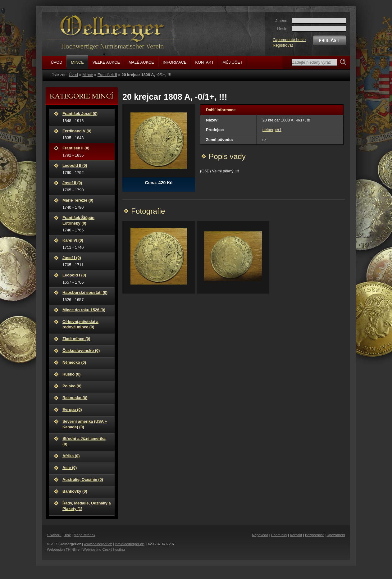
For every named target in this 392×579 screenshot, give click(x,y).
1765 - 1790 (87, 186)
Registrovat (283, 45)
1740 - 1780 (87, 204)
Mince (88, 75)
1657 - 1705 (87, 278)
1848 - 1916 (87, 117)
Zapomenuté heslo (289, 40)
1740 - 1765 (87, 224)
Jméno (281, 21)
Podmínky (279, 535)
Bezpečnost (314, 535)
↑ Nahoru (54, 535)
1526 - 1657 (87, 296)
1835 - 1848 (87, 134)
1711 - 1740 (87, 244)
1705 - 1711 (87, 261)
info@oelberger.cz (129, 544)
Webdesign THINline (63, 549)
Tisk (68, 535)
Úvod (73, 75)
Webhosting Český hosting (104, 549)
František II (107, 75)
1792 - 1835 (87, 151)
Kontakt (296, 535)
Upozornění (336, 535)
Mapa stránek (84, 535)
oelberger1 (272, 130)
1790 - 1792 (87, 169)
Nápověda (260, 535)
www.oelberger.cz (98, 544)
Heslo (282, 29)
